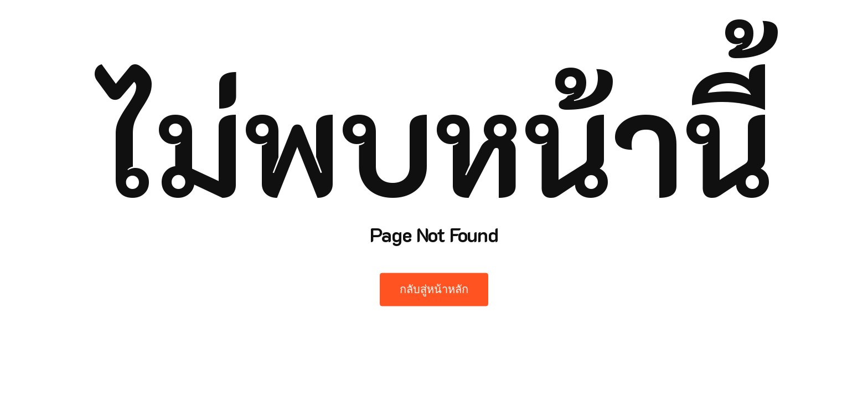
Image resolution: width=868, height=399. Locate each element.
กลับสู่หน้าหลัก (434, 290)
